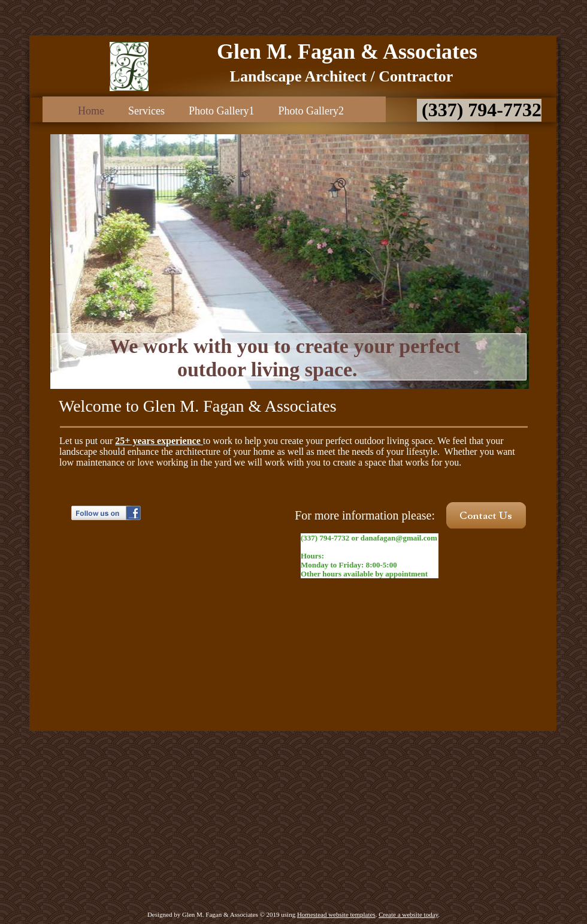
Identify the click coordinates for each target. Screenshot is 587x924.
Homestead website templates (336, 914)
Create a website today (408, 914)
